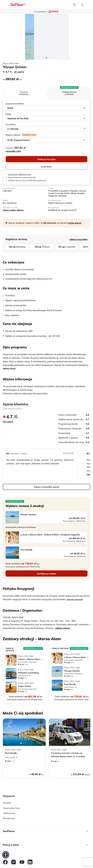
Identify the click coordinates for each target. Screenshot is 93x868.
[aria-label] (17, 4)
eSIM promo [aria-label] (9, 813)
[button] (46, 831)
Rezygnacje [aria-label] (9, 818)
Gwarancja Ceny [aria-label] (12, 808)
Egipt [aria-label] (16, 63)
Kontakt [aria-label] (7, 803)
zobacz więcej (9, 368)
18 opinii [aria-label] (19, 72)
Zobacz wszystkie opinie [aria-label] (46, 487)
